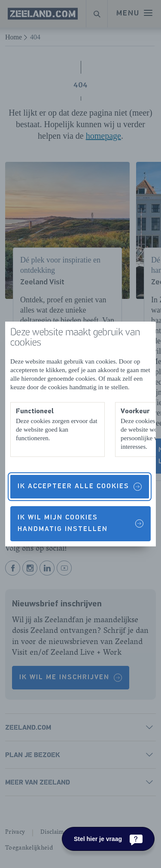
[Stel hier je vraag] (108, 839)
